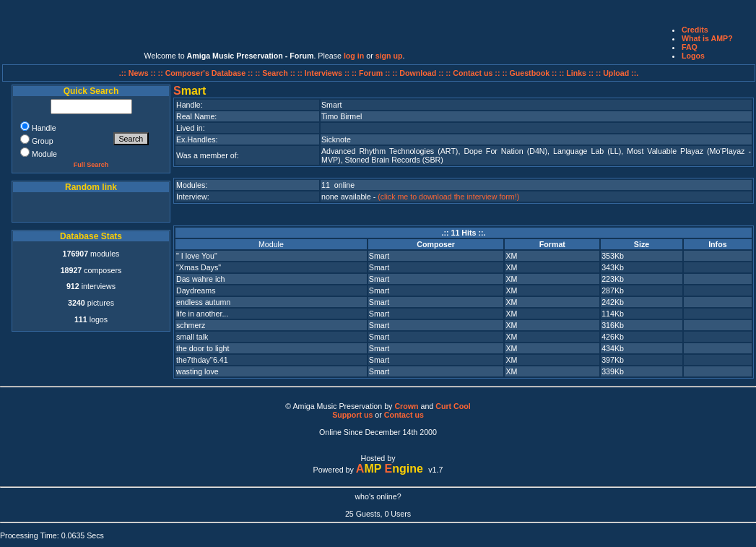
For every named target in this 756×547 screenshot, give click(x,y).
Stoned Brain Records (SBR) (394, 160)
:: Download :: (419, 73)
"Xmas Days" (199, 267)
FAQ (690, 47)
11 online (338, 185)
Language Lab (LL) (587, 151)
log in (354, 56)
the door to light (203, 348)
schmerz (191, 325)
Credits (695, 30)
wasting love (197, 371)
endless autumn (203, 302)
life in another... (202, 314)
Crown (406, 406)
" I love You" (197, 256)
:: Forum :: (372, 73)
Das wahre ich (201, 279)
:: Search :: (276, 73)
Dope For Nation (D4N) (505, 151)
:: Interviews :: (325, 73)
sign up (389, 56)
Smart (379, 256)
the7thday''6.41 (202, 360)
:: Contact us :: (473, 73)
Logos (693, 56)
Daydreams (196, 290)
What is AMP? (707, 38)
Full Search (91, 165)
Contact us (404, 415)
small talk (192, 337)
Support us (352, 415)
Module (271, 244)
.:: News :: (139, 73)
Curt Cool (453, 406)
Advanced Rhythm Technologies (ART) (390, 151)
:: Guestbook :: (529, 73)
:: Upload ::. (617, 73)
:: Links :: (576, 73)
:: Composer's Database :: (207, 73)
